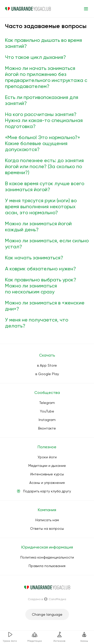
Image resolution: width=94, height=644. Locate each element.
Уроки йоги (47, 457)
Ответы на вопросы (47, 528)
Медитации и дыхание (47, 466)
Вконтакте (47, 428)
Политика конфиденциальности (47, 557)
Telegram (47, 403)
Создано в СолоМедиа (47, 599)
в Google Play (47, 374)
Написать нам (47, 520)
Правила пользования (47, 566)
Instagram (47, 420)
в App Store (47, 365)
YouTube (47, 411)
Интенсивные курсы (47, 474)
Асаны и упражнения (47, 483)
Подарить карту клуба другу (47, 491)
